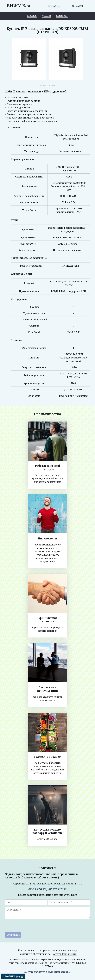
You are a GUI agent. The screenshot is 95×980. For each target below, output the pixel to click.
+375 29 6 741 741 (37, 889)
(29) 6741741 (54, 6)
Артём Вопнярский (65, 954)
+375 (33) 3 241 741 (57, 889)
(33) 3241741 (77, 6)
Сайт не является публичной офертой (48, 972)
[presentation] (26, 926)
